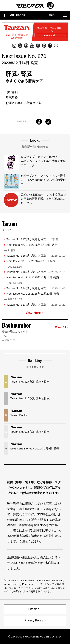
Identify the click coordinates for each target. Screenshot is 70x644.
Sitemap (34, 609)
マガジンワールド (35, 5)
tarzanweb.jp (55, 35)
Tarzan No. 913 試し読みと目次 (36, 305)
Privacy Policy (34, 620)
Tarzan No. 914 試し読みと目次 (36, 288)
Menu (58, 15)
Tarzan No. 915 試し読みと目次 (36, 272)
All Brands (14, 15)
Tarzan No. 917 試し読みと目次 (32, 239)
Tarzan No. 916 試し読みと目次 (36, 256)
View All (62, 327)
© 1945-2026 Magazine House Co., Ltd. (35, 637)
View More (35, 313)
